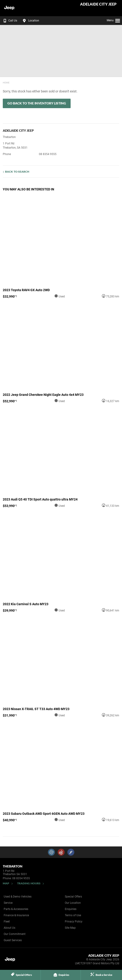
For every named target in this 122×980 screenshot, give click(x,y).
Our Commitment (15, 934)
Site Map (70, 928)
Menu (114, 20)
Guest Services (13, 940)
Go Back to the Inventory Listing (37, 103)
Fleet (7, 922)
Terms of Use (73, 915)
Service (8, 903)
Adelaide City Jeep (98, 4)
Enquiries (71, 909)
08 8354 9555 (48, 154)
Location (30, 21)
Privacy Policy (74, 922)
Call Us (9, 21)
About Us (9, 928)
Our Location (73, 903)
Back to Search (17, 172)
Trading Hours (29, 883)
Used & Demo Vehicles (18, 897)
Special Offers (73, 897)
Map (6, 883)
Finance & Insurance (16, 915)
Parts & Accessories (16, 909)
